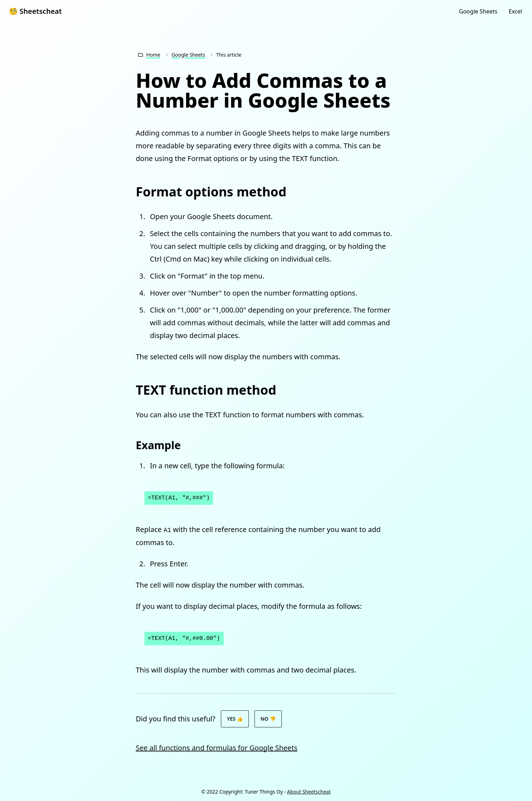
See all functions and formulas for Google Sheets (217, 748)
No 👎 (268, 719)
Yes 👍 (235, 719)
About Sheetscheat (309, 792)
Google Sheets (478, 11)
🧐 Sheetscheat (35, 11)
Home (153, 55)
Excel (515, 11)
